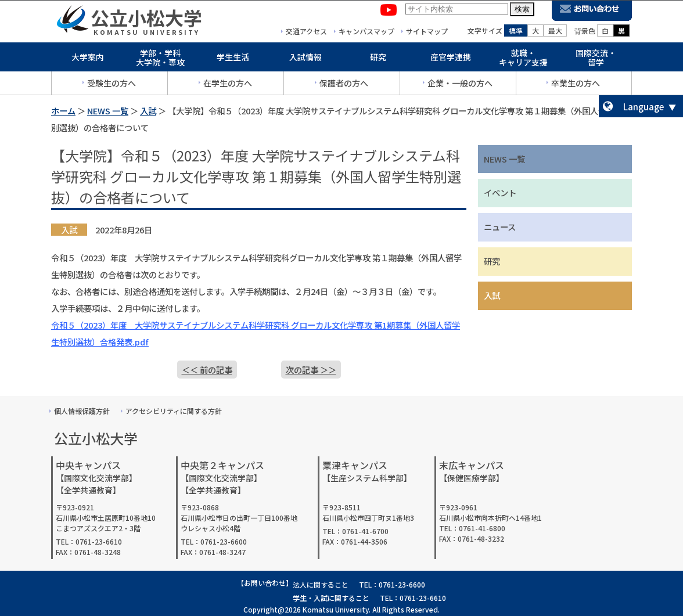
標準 (516, 33)
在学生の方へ (228, 85)
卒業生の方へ (576, 85)
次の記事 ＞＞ (311, 370)
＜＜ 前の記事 (207, 370)
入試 (148, 111)
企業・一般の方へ (460, 85)
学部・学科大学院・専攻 (160, 60)
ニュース (500, 227)
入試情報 (305, 59)
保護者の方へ (344, 85)
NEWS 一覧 (108, 111)
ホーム (63, 111)
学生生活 (233, 59)
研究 (378, 59)
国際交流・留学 (596, 60)
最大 (555, 33)
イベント (500, 192)
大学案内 (88, 59)
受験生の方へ (112, 85)
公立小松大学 (146, 20)
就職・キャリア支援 (523, 60)
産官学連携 (451, 59)
